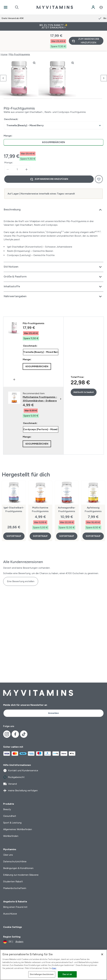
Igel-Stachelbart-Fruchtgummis (14, 489)
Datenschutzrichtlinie (15, 861)
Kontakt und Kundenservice (21, 771)
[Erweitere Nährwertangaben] (53, 277)
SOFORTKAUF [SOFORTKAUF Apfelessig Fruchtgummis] (93, 516)
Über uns (8, 855)
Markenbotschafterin (15, 888)
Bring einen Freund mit (15, 907)
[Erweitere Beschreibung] (53, 190)
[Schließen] (102, 954)
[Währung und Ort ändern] (13, 942)
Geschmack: (11, 99)
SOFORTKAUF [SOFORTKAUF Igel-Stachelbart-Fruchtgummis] (14, 516)
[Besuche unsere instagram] (7, 734)
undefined (53, 105)
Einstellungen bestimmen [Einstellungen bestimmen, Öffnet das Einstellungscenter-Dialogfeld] (42, 974)
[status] (17, 149)
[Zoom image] (34, 43)
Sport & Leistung (12, 823)
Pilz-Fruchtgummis (20, 34)
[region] (53, 965)
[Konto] (93, 7)
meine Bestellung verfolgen (20, 791)
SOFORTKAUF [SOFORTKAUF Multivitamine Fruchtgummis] (40, 516)
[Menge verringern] (8, 149)
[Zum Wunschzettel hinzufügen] (99, 159)
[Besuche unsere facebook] (15, 734)
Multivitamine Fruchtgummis (40, 489)
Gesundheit (10, 816)
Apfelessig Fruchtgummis (93, 489)
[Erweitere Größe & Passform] (53, 257)
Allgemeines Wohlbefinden (18, 829)
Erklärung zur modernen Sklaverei (21, 875)
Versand (10, 784)
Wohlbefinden (11, 836)
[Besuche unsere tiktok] (24, 734)
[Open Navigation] (6, 7)
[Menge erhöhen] (26, 149)
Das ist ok (67, 974)
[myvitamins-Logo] (55, 7)
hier (54, 968)
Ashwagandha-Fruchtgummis (67, 489)
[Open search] (17, 7)
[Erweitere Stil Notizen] (53, 247)
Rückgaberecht (14, 777)
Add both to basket (84, 372)
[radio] (53, 122)
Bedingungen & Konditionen (18, 868)
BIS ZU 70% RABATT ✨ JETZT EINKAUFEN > (54, 26)
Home (4, 34)
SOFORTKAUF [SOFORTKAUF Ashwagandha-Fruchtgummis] (67, 516)
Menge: (9, 143)
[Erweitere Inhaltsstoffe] (53, 267)
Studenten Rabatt (13, 881)
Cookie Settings (13, 927)
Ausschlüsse (10, 914)
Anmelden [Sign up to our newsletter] (53, 713)
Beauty (7, 809)
